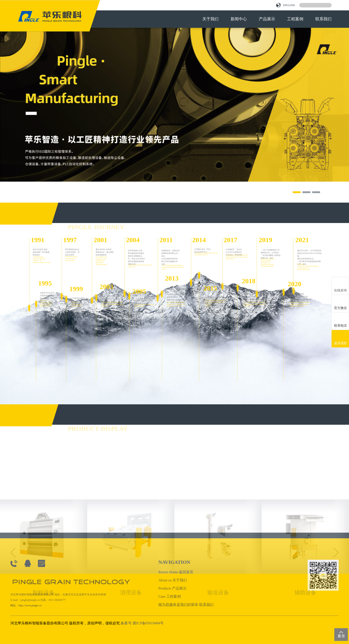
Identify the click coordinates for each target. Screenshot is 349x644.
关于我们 (210, 19)
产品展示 (267, 19)
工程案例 (295, 19)
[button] (297, 192)
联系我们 (323, 19)
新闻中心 (239, 19)
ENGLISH (285, 5)
